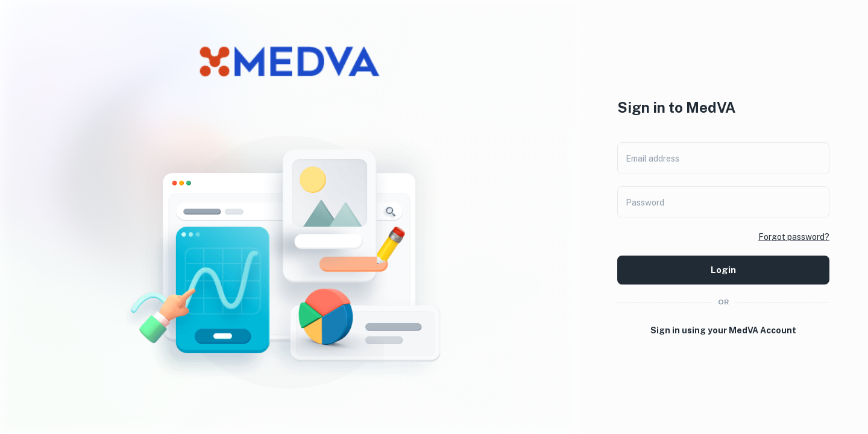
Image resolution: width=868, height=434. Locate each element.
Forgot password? (794, 237)
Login (723, 270)
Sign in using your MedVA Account (723, 330)
